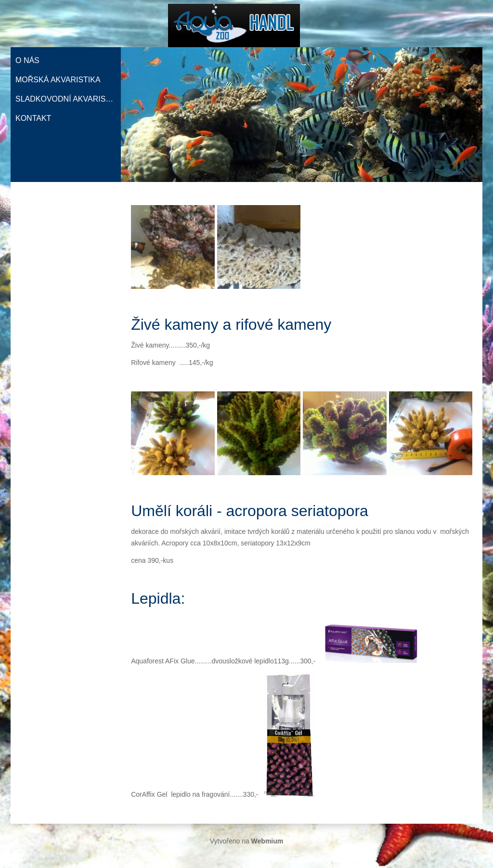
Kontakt (33, 118)
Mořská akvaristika (58, 80)
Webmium (267, 841)
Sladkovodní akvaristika (68, 99)
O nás (27, 60)
